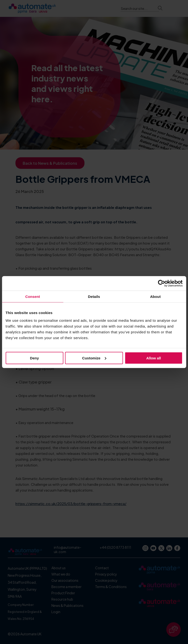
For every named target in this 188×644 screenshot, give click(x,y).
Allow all (154, 358)
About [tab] (155, 297)
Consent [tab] (33, 297)
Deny (34, 358)
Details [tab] (94, 297)
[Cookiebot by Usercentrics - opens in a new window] (161, 283)
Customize (94, 358)
